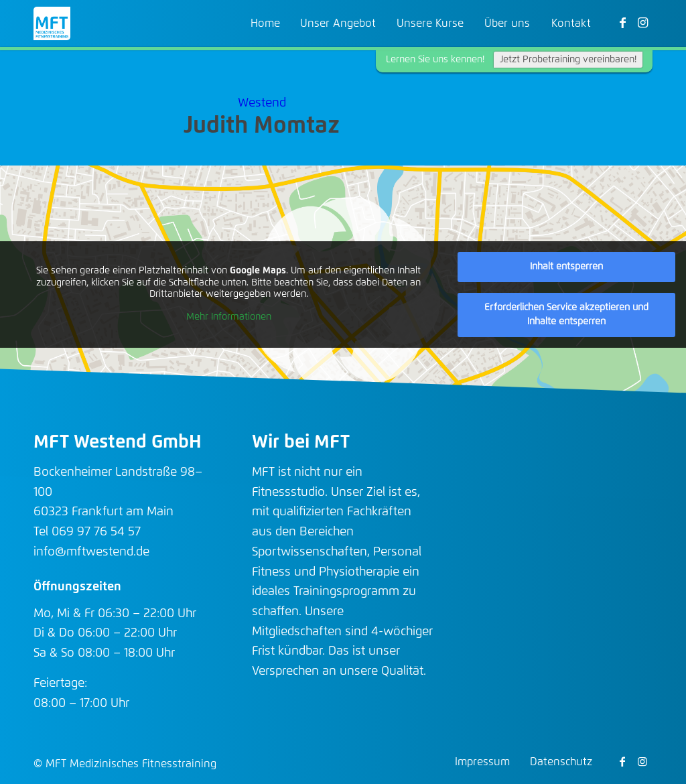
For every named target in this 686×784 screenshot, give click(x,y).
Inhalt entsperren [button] (566, 267)
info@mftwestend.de (91, 552)
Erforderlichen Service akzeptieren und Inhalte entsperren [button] (566, 315)
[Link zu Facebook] (622, 23)
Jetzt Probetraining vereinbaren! (568, 60)
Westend (262, 103)
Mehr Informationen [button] (229, 317)
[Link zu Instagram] (642, 23)
